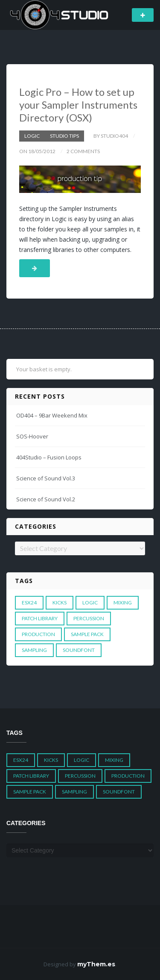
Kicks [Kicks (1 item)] (60, 603)
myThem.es (96, 964)
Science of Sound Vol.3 (46, 478)
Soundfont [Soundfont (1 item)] (79, 650)
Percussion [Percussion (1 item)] (89, 618)
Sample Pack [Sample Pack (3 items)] (87, 634)
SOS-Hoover (32, 436)
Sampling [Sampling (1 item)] (34, 650)
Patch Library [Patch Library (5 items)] (40, 618)
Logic (32, 136)
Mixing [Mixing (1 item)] (123, 603)
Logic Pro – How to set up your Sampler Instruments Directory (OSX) (78, 105)
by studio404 (111, 136)
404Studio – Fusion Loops (49, 457)
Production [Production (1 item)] (38, 634)
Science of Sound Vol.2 (46, 499)
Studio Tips (64, 136)
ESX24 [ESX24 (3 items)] (29, 603)
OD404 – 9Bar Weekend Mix (52, 415)
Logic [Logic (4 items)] (90, 603)
